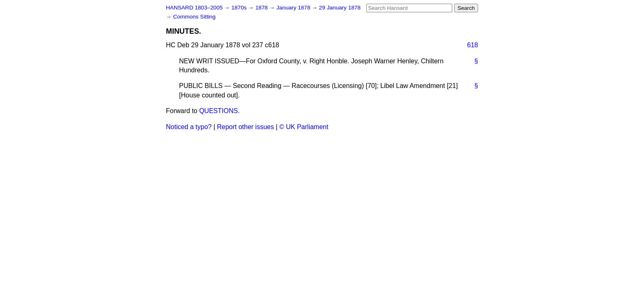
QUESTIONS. (220, 111)
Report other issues (245, 127)
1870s (240, 8)
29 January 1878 (340, 8)
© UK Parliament (304, 127)
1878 (262, 8)
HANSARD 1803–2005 (194, 8)
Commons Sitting (194, 17)
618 (473, 45)
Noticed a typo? (189, 127)
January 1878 (294, 8)
